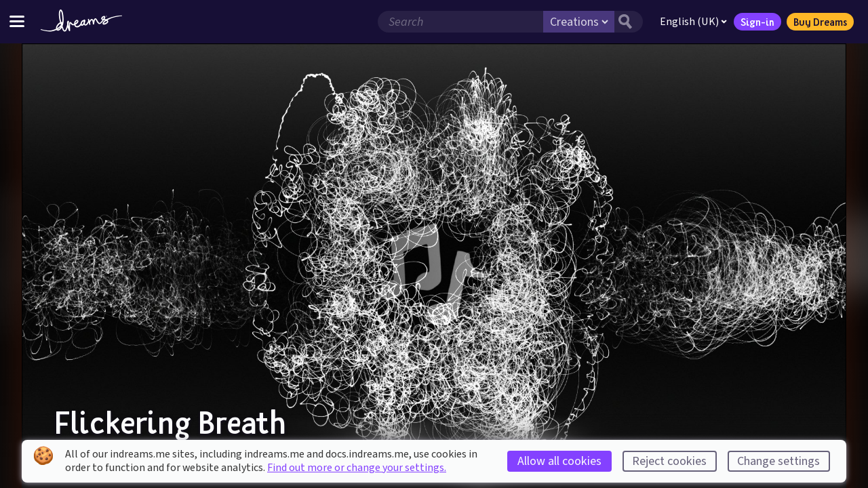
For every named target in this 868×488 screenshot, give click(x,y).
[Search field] (460, 22)
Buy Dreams (820, 22)
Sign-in (757, 22)
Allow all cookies (559, 461)
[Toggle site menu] (17, 21)
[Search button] (629, 22)
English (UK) (693, 22)
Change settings (778, 461)
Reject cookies (669, 461)
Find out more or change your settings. (357, 468)
